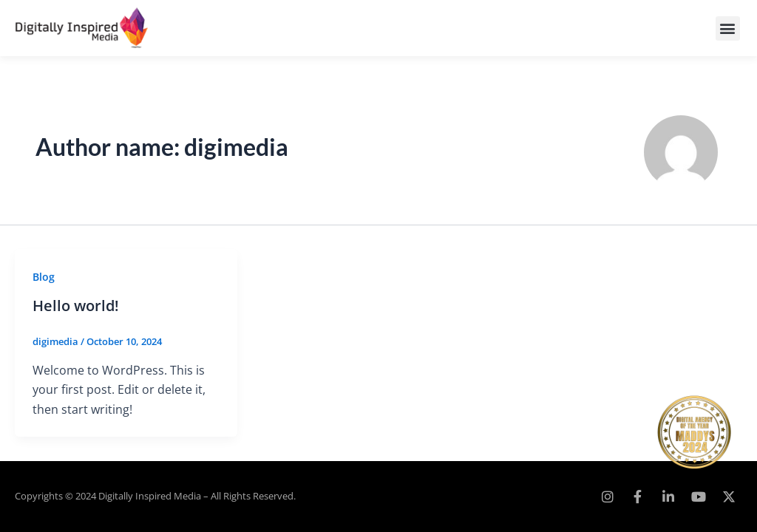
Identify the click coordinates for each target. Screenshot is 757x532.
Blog (44, 277)
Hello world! (76, 306)
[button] (728, 28)
